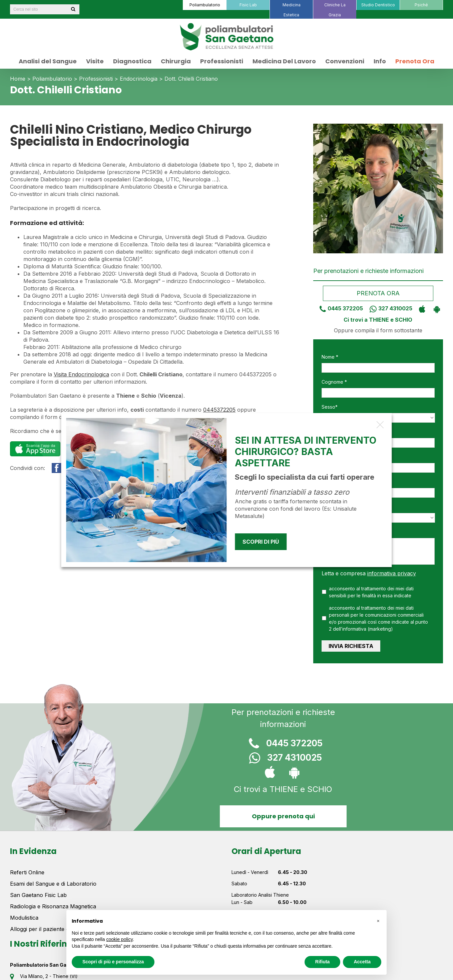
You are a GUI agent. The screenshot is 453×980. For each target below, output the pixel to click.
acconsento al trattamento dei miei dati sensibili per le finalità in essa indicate (371, 592)
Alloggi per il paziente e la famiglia (53, 929)
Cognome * (334, 382)
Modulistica (24, 918)
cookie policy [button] (120, 939)
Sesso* (330, 407)
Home (18, 79)
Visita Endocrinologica (81, 374)
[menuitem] (204, 5)
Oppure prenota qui (283, 816)
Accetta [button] (362, 962)
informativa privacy (392, 573)
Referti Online (27, 872)
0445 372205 (339, 308)
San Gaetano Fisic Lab (38, 895)
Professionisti (96, 79)
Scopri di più (261, 542)
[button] (378, 921)
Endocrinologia (139, 79)
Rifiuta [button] (323, 962)
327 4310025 (388, 308)
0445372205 (219, 410)
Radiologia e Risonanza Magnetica (53, 906)
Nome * (330, 357)
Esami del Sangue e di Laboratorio (53, 884)
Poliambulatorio (52, 79)
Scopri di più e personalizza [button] (113, 962)
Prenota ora (378, 293)
